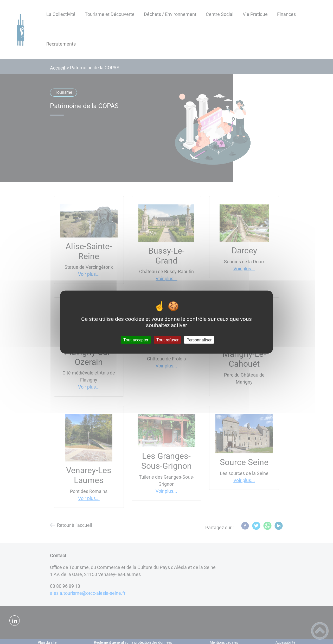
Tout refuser (167, 340)
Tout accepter (136, 340)
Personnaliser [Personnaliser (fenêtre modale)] (199, 340)
